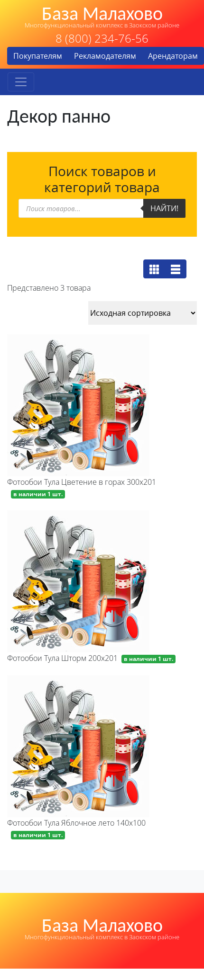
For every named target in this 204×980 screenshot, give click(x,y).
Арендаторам (173, 56)
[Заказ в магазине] (143, 313)
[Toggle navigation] (21, 82)
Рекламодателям (105, 56)
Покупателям (38, 56)
